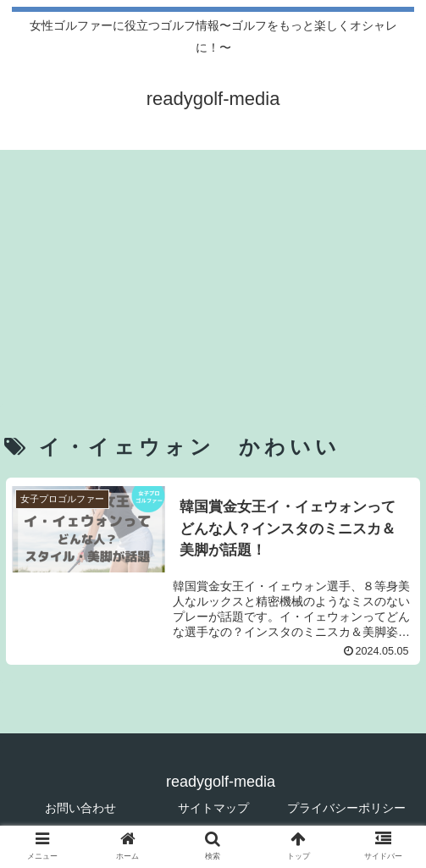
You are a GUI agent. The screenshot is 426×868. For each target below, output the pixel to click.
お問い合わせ (80, 808)
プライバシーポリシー (346, 808)
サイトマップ (213, 808)
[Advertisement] (213, 268)
